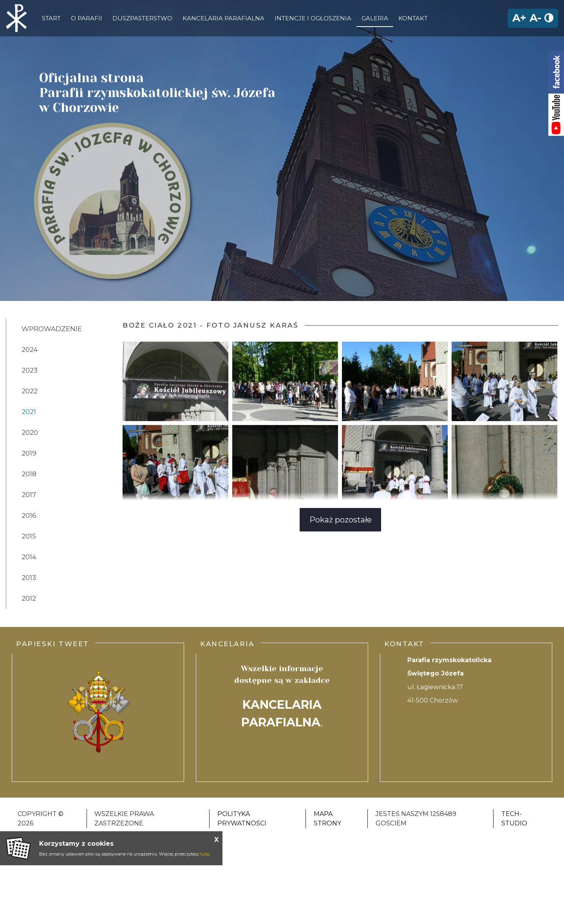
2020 (30, 432)
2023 (30, 370)
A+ (519, 18)
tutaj (205, 854)
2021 (29, 412)
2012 (29, 598)
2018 (29, 474)
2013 (29, 578)
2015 (29, 536)
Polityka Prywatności (242, 819)
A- (535, 18)
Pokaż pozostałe (341, 520)
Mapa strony (327, 819)
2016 (29, 515)
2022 (30, 391)
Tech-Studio (514, 819)
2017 (29, 495)
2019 (29, 453)
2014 (29, 557)
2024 (30, 349)
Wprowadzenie (52, 329)
